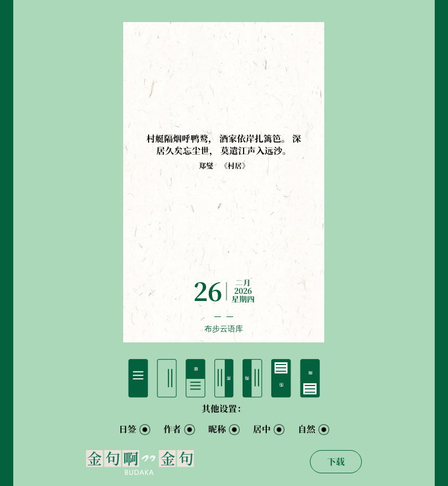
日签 (128, 429)
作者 (172, 429)
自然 (307, 429)
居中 (262, 429)
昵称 (217, 429)
